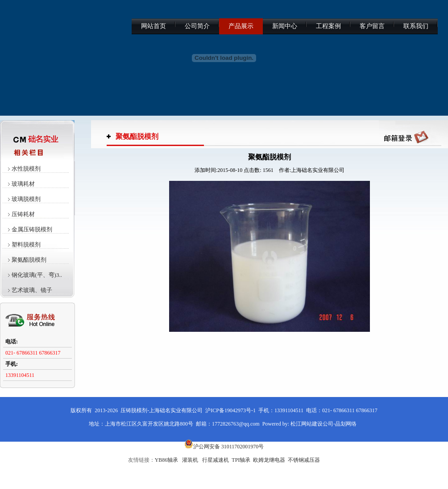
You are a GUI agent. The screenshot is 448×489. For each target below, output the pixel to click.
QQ (406, 137)
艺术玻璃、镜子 (32, 290)
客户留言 (372, 26)
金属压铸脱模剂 (32, 229)
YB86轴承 (167, 460)
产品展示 (241, 26)
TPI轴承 (241, 460)
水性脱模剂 (26, 169)
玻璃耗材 (23, 184)
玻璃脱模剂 (26, 199)
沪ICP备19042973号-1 (230, 410)
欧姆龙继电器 (269, 460)
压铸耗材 (23, 214)
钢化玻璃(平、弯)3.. (37, 275)
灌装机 (190, 460)
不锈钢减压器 (304, 460)
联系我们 (416, 26)
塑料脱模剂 (26, 244)
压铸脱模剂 (134, 410)
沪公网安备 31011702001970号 (224, 447)
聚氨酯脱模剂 (29, 260)
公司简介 (197, 26)
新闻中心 (285, 26)
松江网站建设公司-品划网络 (324, 424)
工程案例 (328, 26)
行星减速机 (216, 460)
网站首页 (153, 26)
